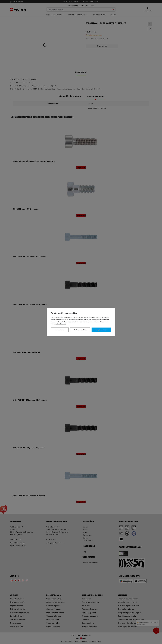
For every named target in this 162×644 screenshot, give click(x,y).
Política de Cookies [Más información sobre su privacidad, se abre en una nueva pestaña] (61, 324)
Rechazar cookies (80, 330)
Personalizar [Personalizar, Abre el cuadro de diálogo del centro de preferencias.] (60, 330)
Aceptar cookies (101, 330)
